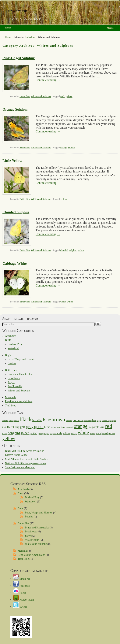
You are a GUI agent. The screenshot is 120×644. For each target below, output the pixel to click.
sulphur (73, 250)
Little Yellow (12, 161)
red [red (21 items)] (109, 426)
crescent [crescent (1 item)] (88, 421)
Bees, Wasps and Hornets (22, 359)
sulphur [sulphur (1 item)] (53, 433)
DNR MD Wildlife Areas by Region (25, 451)
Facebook (22, 586)
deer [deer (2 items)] (94, 420)
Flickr (19, 593)
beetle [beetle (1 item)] (17, 421)
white (63, 302)
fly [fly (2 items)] (9, 427)
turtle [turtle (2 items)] (59, 433)
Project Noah (23, 600)
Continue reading (48, 80)
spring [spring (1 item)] (40, 433)
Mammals (10, 397)
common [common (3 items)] (78, 420)
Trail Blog (11, 405)
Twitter (20, 607)
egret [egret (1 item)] (114, 421)
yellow (69, 96)
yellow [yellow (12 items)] (9, 438)
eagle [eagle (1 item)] (99, 421)
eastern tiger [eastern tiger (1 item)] (107, 421)
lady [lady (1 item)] (58, 427)
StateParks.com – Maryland (20, 467)
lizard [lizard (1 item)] (63, 427)
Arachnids (11, 336)
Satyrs (11, 382)
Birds (8, 340)
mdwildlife (17, 11)
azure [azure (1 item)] (11, 421)
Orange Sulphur (15, 109)
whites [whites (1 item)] (92, 433)
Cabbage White (15, 263)
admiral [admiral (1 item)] (5, 421)
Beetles (12, 363)
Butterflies (30, 37)
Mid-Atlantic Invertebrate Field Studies (26, 459)
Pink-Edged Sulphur (19, 58)
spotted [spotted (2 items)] (33, 433)
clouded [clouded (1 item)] (69, 421)
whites (70, 302)
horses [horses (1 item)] (53, 427)
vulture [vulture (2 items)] (66, 433)
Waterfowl (13, 348)
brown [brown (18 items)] (58, 419)
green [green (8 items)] (39, 426)
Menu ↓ (111, 28)
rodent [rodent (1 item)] (5, 433)
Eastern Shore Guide (16, 455)
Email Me (22, 579)
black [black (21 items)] (26, 419)
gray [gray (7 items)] (30, 427)
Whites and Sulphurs (41, 96)
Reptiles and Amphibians (19, 401)
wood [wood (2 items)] (99, 433)
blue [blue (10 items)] (47, 420)
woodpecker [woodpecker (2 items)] (109, 433)
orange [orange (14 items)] (81, 426)
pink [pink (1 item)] (90, 427)
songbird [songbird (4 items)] (14, 433)
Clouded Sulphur (16, 212)
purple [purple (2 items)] (96, 427)
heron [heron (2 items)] (47, 427)
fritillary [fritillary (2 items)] (15, 427)
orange (64, 148)
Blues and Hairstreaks (20, 374)
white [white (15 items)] (83, 432)
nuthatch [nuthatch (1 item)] (70, 427)
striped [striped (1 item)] (46, 433)
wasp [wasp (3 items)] (74, 433)
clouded (64, 250)
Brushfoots (14, 378)
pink (63, 96)
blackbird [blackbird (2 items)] (37, 420)
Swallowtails (15, 386)
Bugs (8, 355)
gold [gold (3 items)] (23, 427)
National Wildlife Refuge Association (25, 463)
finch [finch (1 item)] (4, 427)
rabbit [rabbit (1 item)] (102, 427)
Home (8, 28)
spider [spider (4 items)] (25, 433)
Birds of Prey (15, 344)
